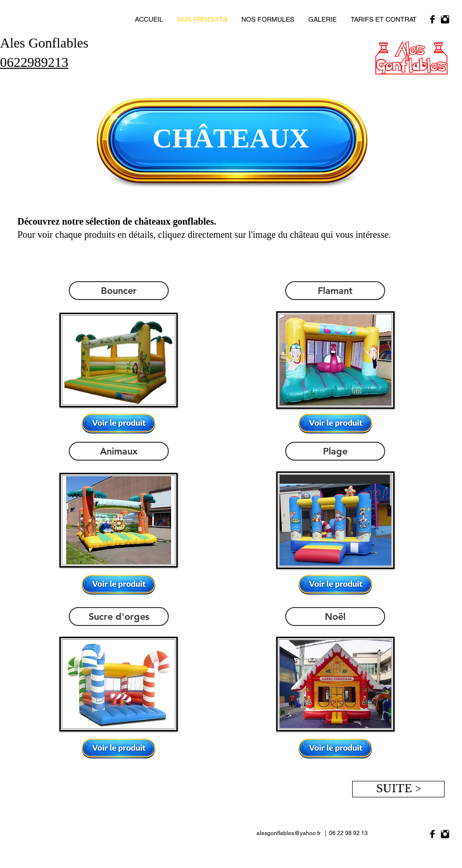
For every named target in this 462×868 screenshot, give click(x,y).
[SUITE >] (398, 789)
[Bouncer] (119, 291)
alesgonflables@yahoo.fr (289, 833)
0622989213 (34, 62)
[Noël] (335, 617)
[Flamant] (335, 291)
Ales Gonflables (44, 43)
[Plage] (335, 451)
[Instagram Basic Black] (445, 19)
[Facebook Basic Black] (432, 19)
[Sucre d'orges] (119, 617)
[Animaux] (119, 451)
